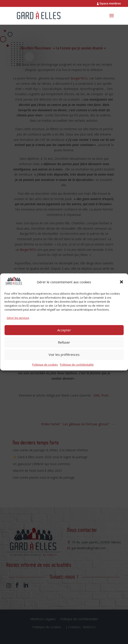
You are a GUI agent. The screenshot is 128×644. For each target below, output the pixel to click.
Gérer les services (18, 318)
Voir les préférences (64, 354)
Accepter (64, 330)
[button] (121, 282)
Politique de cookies (45, 364)
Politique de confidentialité (77, 364)
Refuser (64, 342)
